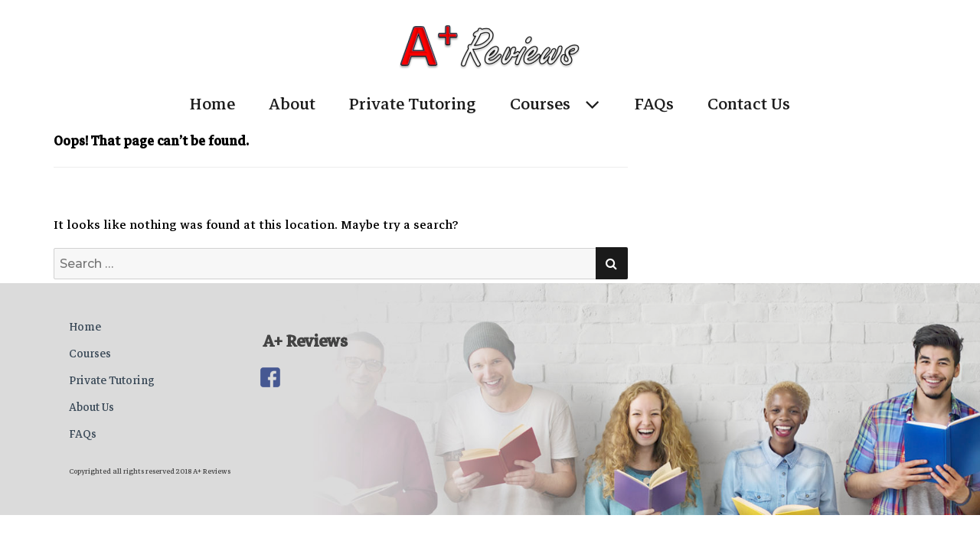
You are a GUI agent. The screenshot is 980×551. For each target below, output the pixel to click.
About (292, 104)
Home (212, 104)
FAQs (654, 104)
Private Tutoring (413, 104)
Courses (540, 104)
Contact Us (749, 104)
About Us (91, 407)
